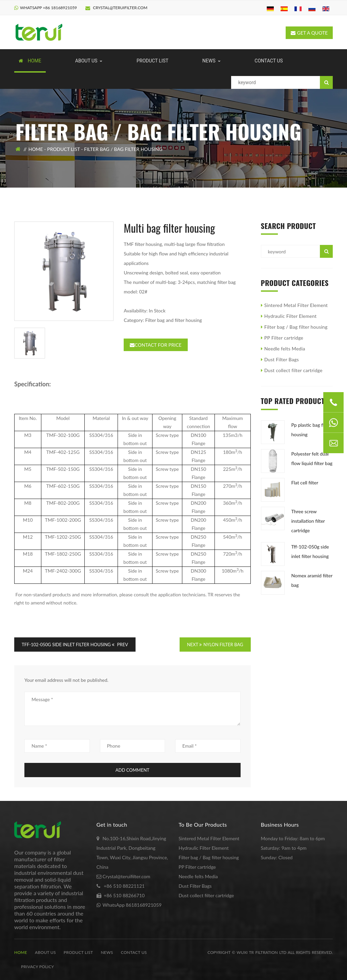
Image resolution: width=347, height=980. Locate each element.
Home (36, 149)
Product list (64, 149)
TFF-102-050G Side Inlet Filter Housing (66, 645)
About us (45, 952)
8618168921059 (144, 905)
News (107, 952)
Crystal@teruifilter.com (116, 8)
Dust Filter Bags (282, 359)
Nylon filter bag (223, 645)
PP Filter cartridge (284, 338)
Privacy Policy (37, 967)
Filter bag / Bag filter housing (123, 149)
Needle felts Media (285, 349)
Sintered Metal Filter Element (296, 305)
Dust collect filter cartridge (293, 370)
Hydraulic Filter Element (290, 316)
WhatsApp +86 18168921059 (48, 8)
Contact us (134, 952)
